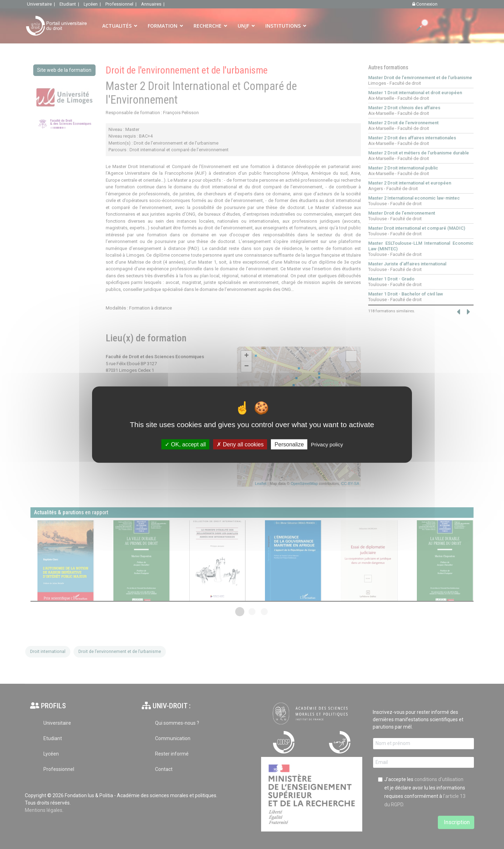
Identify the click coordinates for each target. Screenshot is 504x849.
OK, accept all (185, 444)
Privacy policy (327, 444)
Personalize (289, 444)
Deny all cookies (240, 444)
